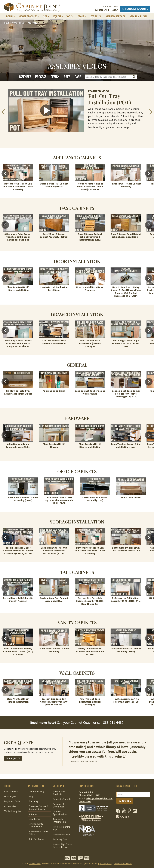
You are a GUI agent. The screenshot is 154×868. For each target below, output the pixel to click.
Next (149, 174)
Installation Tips (62, 834)
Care (78, 77)
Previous (5, 174)
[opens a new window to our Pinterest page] (130, 812)
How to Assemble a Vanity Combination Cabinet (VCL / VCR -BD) (18, 651)
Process (41, 77)
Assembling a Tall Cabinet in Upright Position (18, 599)
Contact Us (85, 801)
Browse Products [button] (28, 16)
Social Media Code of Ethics (39, 833)
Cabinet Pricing (37, 791)
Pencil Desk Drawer (131, 497)
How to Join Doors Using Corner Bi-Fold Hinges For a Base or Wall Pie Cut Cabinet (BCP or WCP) (126, 291)
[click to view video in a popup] (46, 111)
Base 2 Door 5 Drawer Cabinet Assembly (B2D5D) (54, 235)
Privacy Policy (106, 863)
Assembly (25, 77)
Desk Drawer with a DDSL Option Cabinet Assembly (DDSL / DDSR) (59, 500)
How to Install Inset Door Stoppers (90, 289)
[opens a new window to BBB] (95, 814)
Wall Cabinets (77, 673)
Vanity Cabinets (77, 622)
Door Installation (77, 261)
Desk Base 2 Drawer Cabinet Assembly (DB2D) (23, 499)
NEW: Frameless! (138, 16)
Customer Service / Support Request (38, 808)
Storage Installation (77, 522)
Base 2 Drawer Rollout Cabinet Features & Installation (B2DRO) (90, 237)
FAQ (31, 796)
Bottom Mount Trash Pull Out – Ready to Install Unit (126, 549)
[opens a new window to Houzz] (123, 818)
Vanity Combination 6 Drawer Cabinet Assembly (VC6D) (90, 651)
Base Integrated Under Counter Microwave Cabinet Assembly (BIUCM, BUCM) (18, 551)
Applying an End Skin (54, 391)
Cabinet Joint (35, 863)
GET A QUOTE (13, 758)
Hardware (77, 418)
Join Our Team (36, 839)
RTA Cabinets (11, 791)
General (77, 365)
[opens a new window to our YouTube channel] (125, 812)
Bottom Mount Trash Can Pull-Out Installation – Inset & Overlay (18, 186)
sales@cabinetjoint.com (99, 798)
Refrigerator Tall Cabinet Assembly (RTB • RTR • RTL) (126, 599)
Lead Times (95, 16)
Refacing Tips (60, 839)
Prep (67, 77)
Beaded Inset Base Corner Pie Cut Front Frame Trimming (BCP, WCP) (126, 394)
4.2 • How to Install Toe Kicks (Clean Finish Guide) (18, 392)
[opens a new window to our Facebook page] (119, 812)
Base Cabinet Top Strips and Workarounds (90, 392)
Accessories (10, 806)
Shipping (33, 814)
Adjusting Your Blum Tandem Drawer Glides (18, 445)
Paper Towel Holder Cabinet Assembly (126, 185)
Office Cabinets (77, 471)
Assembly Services (115, 16)
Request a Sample (62, 799)
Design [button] (10, 16)
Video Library (19, 23)
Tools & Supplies (13, 811)
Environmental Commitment (36, 825)
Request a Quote (135, 9)
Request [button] (57, 16)
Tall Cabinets (77, 572)
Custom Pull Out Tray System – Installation (54, 342)
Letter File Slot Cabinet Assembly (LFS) (95, 499)
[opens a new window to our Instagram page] (135, 812)
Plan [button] (45, 16)
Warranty (33, 801)
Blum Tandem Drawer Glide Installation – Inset (126, 445)
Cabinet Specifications (60, 813)
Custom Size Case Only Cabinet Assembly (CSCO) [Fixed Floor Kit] (90, 601)
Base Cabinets (77, 208)
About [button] (81, 16)
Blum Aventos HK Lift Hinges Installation (18, 289)
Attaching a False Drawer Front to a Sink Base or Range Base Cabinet (18, 237)
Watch (70, 16)
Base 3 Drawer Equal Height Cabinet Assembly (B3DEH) (126, 235)
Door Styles (10, 796)
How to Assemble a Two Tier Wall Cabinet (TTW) (126, 700)
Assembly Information (59, 821)
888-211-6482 (113, 722)
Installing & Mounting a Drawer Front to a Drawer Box (126, 343)
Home (7, 23)
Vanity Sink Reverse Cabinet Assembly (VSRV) (126, 650)
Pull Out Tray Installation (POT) (110, 99)
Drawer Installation (77, 314)
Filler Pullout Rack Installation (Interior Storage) (90, 343)
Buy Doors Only (12, 801)
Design (55, 77)
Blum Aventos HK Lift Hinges (54, 445)
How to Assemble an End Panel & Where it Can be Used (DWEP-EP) (90, 186)
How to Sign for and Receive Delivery (63, 846)
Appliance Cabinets (77, 158)
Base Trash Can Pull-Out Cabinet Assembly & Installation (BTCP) (54, 551)
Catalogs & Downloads (59, 805)
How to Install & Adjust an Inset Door (54, 289)
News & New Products (59, 793)
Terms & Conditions (123, 863)
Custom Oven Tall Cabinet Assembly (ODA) (54, 185)
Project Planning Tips (62, 828)
